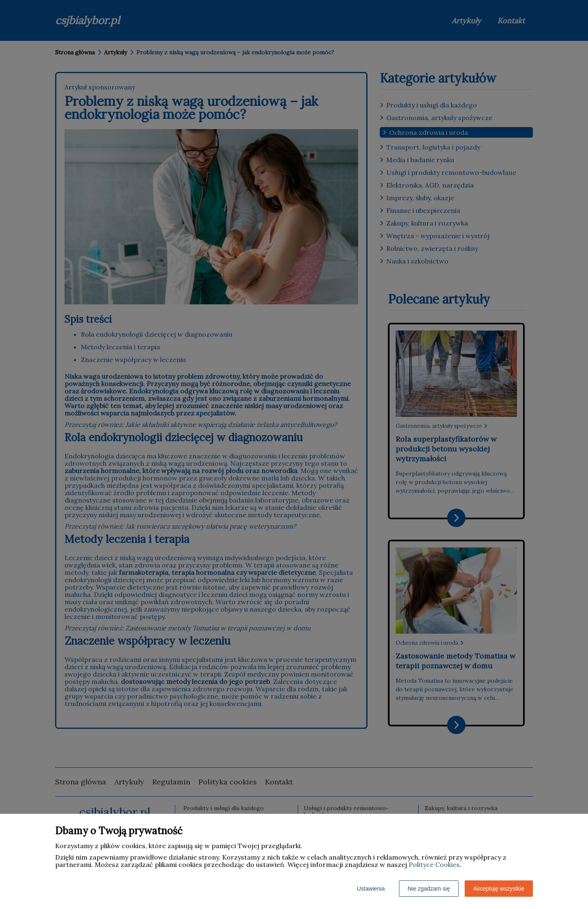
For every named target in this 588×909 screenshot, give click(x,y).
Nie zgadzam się (429, 889)
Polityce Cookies (434, 864)
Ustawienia (371, 889)
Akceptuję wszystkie (499, 889)
